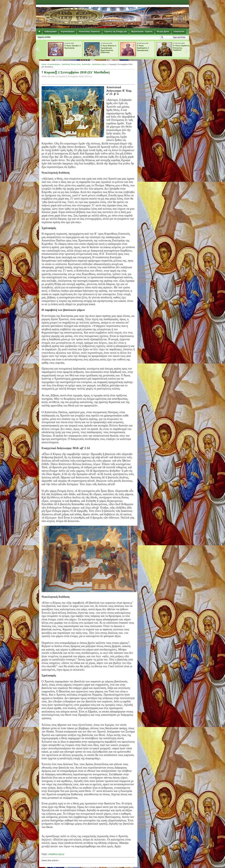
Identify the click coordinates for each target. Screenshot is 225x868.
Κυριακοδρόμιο (68, 32)
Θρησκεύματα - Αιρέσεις (142, 32)
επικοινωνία (179, 32)
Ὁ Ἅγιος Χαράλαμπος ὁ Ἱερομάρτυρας (143, 48)
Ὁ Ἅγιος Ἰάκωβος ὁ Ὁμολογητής (72, 47)
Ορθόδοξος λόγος (99, 64)
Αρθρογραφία (50, 32)
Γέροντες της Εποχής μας (116, 32)
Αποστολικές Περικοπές (89, 32)
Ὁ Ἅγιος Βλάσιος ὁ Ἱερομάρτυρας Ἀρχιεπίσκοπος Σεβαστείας (108, 49)
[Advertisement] (151, 12)
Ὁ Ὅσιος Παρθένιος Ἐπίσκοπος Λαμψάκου (181, 48)
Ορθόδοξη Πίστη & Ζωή (71, 64)
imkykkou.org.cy (56, 854)
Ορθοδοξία (86, 64)
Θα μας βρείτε (163, 32)
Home (44, 64)
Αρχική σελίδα (44, 37)
